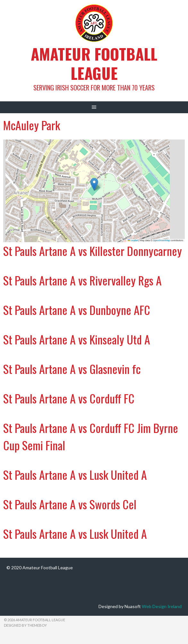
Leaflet (133, 240)
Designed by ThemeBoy (25, 625)
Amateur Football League (94, 63)
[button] (94, 184)
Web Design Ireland (162, 606)
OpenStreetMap (162, 240)
